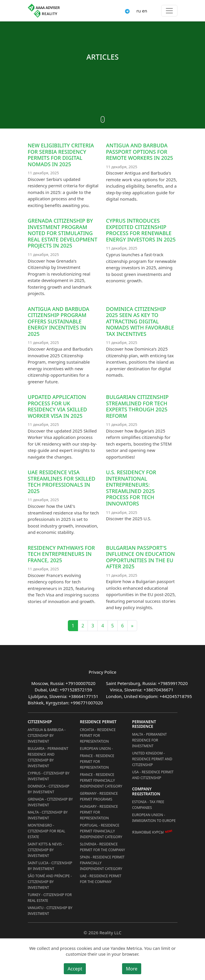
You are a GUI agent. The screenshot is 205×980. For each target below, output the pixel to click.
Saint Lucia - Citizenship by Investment (50, 866)
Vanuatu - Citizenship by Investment (50, 911)
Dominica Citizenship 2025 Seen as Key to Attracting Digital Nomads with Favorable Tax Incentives (140, 321)
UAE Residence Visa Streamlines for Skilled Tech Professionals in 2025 (62, 482)
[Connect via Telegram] (127, 11)
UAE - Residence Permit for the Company (101, 879)
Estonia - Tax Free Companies (148, 805)
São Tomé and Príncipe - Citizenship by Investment (50, 882)
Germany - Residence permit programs (99, 796)
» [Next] (132, 626)
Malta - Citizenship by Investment (48, 815)
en (145, 11)
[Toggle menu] (169, 11)
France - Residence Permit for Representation (97, 762)
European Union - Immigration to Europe (154, 818)
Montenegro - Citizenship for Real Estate (47, 831)
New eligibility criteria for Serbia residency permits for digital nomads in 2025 (61, 155)
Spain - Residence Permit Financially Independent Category (102, 863)
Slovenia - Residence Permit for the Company (103, 847)
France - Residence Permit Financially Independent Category (101, 780)
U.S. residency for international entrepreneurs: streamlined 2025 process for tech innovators (131, 488)
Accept (75, 969)
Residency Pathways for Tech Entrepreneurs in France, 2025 (61, 554)
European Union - (97, 749)
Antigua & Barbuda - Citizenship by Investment (47, 736)
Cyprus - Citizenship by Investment (49, 776)
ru (138, 11)
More (132, 969)
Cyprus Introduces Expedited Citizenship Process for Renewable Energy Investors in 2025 (141, 230)
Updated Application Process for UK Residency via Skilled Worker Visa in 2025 (58, 406)
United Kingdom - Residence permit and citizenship (152, 759)
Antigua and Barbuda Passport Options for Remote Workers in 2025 (140, 152)
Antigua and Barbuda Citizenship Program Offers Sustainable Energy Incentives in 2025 (59, 321)
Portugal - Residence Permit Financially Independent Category (101, 831)
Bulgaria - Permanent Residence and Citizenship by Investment (48, 757)
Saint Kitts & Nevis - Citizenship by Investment (46, 850)
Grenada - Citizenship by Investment (50, 802)
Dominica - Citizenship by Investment (49, 789)
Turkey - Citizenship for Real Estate (50, 898)
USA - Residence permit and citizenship (153, 775)
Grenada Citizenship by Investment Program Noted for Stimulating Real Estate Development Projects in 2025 (63, 233)
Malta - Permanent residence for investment (150, 740)
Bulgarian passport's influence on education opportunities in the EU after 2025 (141, 557)
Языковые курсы (148, 832)
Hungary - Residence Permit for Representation (99, 812)
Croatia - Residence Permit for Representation (98, 736)
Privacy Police (102, 672)
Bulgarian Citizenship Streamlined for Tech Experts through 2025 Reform (137, 406)
